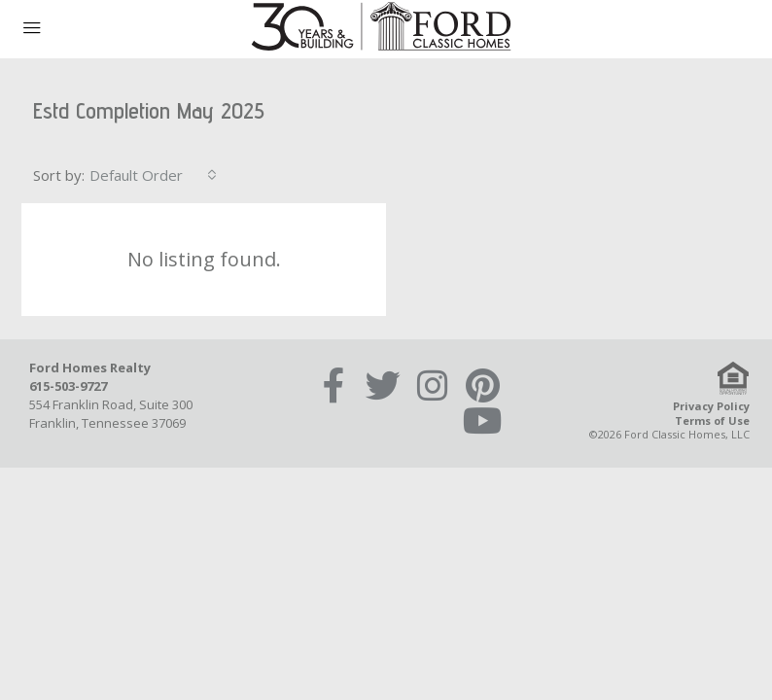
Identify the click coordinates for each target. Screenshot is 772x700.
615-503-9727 (68, 386)
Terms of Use (712, 420)
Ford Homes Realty (90, 367)
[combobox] (153, 175)
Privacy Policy (711, 406)
